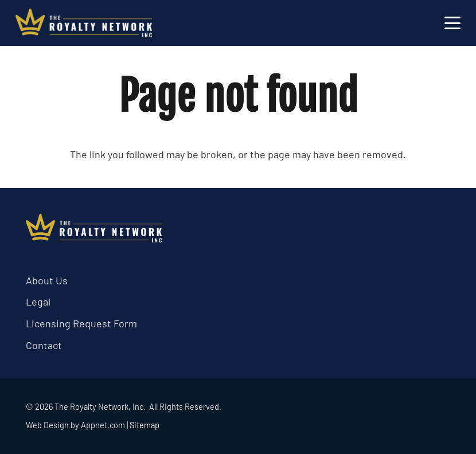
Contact (44, 345)
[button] (453, 23)
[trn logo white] (84, 23)
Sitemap (145, 425)
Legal (38, 302)
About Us (47, 280)
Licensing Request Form (81, 323)
